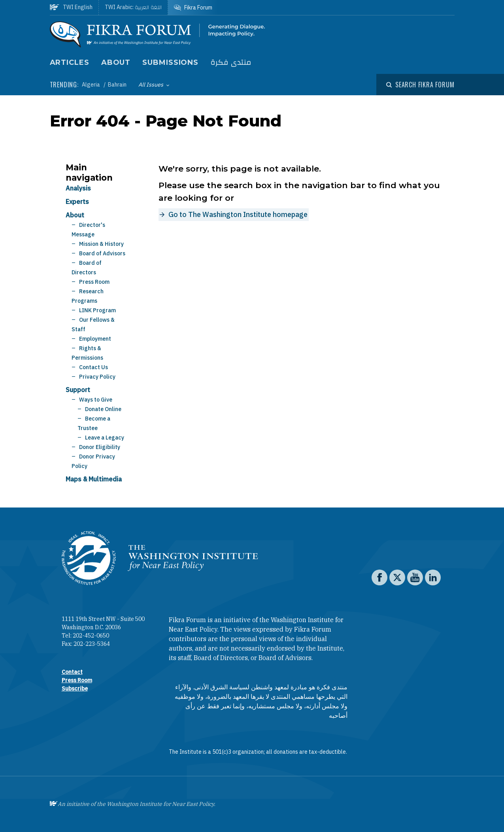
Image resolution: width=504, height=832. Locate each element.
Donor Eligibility (100, 447)
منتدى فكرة (231, 63)
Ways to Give (96, 400)
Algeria (92, 85)
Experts (77, 202)
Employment (95, 339)
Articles (70, 62)
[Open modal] (420, 85)
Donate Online (103, 409)
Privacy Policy (97, 377)
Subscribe (75, 689)
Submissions (170, 62)
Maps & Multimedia (94, 479)
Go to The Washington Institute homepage (238, 214)
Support (78, 390)
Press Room (94, 282)
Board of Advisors (102, 253)
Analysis (78, 188)
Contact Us (93, 367)
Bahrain (117, 85)
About (116, 62)
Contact (72, 672)
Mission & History (101, 244)
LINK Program (97, 310)
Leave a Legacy (105, 438)
